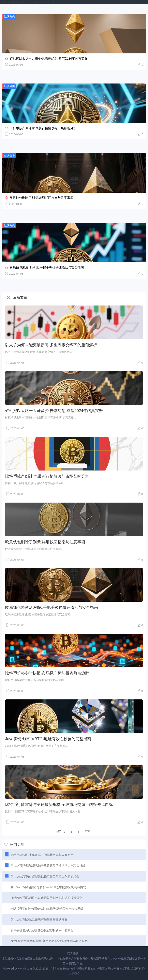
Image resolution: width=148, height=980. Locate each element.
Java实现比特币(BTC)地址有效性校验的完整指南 (48, 739)
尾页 (87, 832)
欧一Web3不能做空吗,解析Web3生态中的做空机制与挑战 (48, 887)
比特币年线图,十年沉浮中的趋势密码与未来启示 (42, 855)
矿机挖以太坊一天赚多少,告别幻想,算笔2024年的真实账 (49, 58)
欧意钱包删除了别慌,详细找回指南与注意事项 (41, 198)
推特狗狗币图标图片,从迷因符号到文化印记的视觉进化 (46, 898)
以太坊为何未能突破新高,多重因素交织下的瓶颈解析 (51, 345)
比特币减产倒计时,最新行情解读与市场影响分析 (43, 128)
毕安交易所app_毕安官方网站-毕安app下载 (29, 2)
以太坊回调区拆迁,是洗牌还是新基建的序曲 (39, 919)
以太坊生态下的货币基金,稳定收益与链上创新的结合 (45, 876)
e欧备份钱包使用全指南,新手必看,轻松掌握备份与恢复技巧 (49, 941)
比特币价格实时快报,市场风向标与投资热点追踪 (47, 673)
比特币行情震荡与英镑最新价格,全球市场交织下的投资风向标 (59, 804)
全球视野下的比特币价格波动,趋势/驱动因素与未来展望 (47, 909)
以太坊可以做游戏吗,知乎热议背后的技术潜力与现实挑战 (48, 866)
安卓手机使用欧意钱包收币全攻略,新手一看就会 (42, 930)
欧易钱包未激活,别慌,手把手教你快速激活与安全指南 (47, 267)
